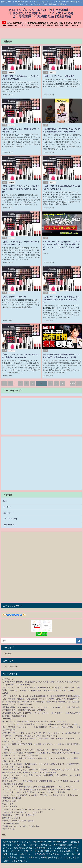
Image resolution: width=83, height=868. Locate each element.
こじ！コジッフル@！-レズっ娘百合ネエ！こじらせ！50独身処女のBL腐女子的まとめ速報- (40, 719)
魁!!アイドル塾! (9, 824)
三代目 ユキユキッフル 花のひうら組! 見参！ (22, 821)
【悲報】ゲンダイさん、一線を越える (58, 76)
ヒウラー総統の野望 (11, 818)
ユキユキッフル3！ (10, 795)
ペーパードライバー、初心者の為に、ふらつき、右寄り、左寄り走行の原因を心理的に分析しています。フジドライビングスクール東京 (62, 243)
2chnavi (6, 864)
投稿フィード (8, 507)
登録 (5, 495)
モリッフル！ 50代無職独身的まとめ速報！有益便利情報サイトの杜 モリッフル (37, 781)
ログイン (7, 501)
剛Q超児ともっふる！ (11, 812)
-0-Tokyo (11, 72)
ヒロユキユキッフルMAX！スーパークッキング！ (23, 807)
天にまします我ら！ (11, 801)
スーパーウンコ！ (10, 713)
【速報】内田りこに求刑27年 (14, 295)
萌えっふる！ (8, 798)
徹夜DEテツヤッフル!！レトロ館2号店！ (19, 809)
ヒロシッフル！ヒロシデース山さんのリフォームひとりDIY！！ (29, 804)
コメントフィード (10, 513)
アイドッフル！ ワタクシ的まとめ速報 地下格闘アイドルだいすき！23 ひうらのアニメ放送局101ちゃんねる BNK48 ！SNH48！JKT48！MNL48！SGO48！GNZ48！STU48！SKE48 (41, 685)
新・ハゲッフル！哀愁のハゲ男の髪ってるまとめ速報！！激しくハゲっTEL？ (34, 716)
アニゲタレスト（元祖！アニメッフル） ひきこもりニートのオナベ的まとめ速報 (36, 744)
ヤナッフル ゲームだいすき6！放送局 (18, 815)
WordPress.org (9, 519)
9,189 (73, 378)
